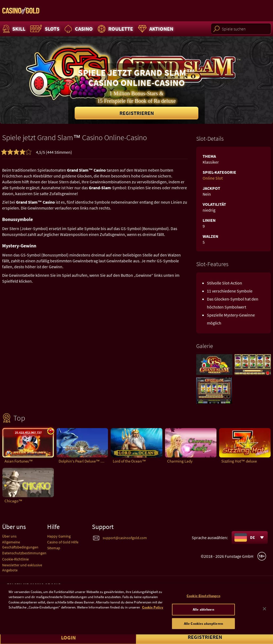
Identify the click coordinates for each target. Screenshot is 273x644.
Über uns (9, 536)
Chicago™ (13, 501)
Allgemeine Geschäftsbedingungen (20, 545)
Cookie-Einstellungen (203, 605)
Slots (44, 29)
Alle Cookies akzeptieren (203, 633)
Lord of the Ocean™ (129, 461)
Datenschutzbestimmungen (24, 553)
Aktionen (155, 29)
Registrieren (137, 113)
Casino (78, 29)
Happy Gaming (59, 536)
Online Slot (213, 178)
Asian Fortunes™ (19, 461)
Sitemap (54, 548)
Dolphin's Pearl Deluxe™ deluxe (83, 461)
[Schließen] (264, 618)
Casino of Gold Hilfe (63, 542)
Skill (13, 29)
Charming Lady (180, 461)
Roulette (115, 29)
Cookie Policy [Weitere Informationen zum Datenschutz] (153, 617)
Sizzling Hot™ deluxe (239, 461)
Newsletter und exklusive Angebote (22, 568)
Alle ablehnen (203, 619)
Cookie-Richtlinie (15, 559)
